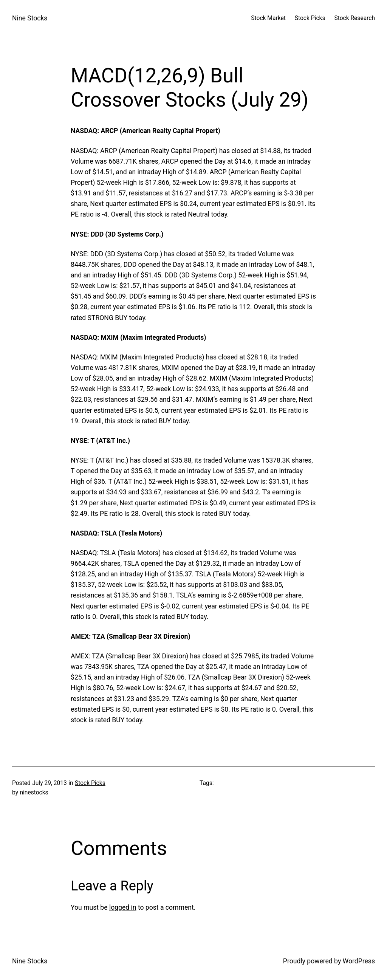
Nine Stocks (30, 18)
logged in (123, 907)
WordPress (359, 961)
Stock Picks (90, 783)
